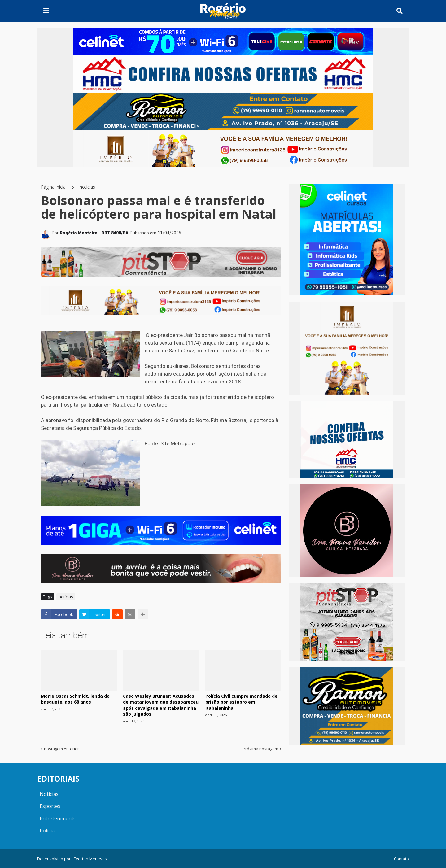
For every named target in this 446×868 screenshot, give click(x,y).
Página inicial (54, 187)
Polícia (47, 831)
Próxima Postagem (260, 749)
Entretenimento (58, 818)
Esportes (50, 806)
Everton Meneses (90, 859)
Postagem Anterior (61, 749)
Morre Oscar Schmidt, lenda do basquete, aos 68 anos (75, 699)
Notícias (49, 794)
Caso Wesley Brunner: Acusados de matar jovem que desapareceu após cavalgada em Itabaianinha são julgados (161, 705)
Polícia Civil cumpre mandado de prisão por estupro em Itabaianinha (241, 702)
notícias (87, 187)
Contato (401, 859)
